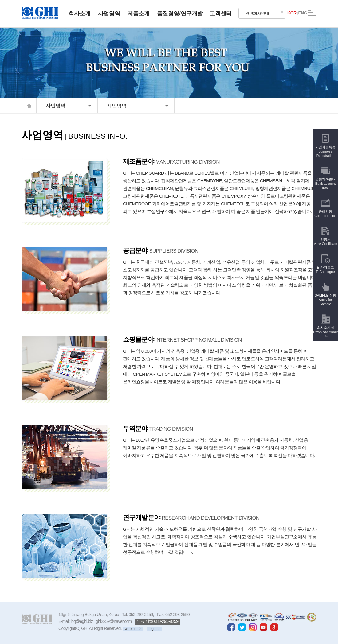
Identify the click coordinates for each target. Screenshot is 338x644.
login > (154, 629)
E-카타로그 (325, 265)
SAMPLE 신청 (325, 295)
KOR (292, 13)
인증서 (325, 237)
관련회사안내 (257, 13)
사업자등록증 (325, 147)
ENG (303, 13)
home (29, 106)
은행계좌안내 (326, 179)
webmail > (133, 629)
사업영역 (56, 106)
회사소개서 (325, 328)
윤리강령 (325, 209)
